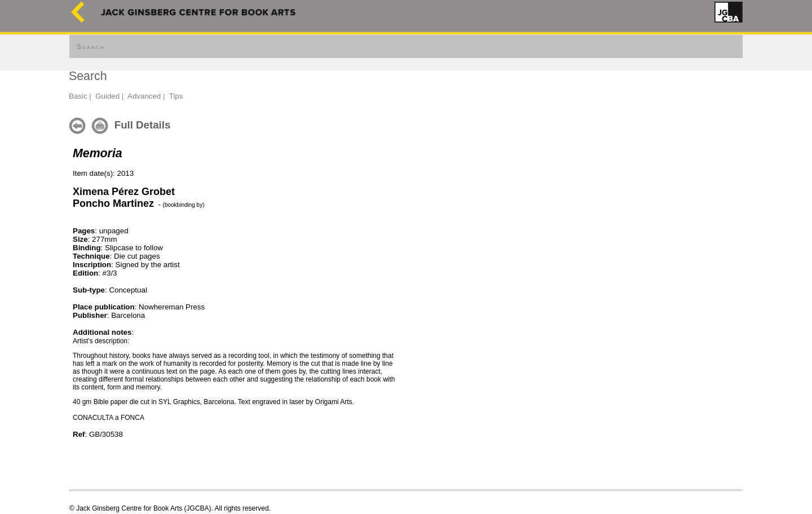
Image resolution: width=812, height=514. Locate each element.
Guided (107, 96)
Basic (78, 96)
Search (91, 47)
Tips (176, 96)
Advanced (144, 96)
